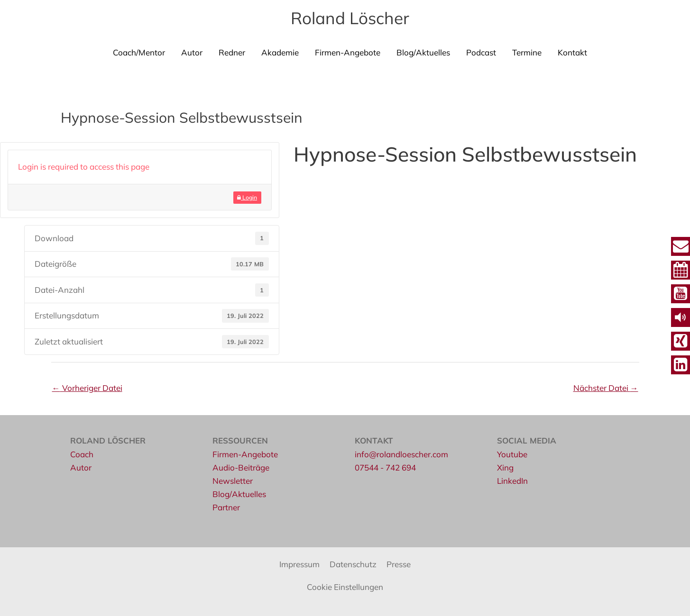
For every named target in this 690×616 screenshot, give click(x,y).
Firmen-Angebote (348, 52)
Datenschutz (353, 564)
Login (247, 197)
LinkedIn (512, 481)
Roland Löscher (350, 18)
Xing (505, 467)
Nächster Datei (606, 388)
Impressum (299, 564)
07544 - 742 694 (385, 467)
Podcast (481, 52)
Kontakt (572, 52)
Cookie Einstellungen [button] (345, 587)
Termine (527, 52)
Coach (82, 454)
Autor (192, 52)
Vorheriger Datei (87, 388)
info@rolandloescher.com (401, 454)
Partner (226, 507)
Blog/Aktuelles (423, 52)
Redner (232, 52)
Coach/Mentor (139, 52)
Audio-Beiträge (241, 467)
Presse (399, 564)
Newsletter (233, 481)
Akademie (280, 52)
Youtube (512, 454)
